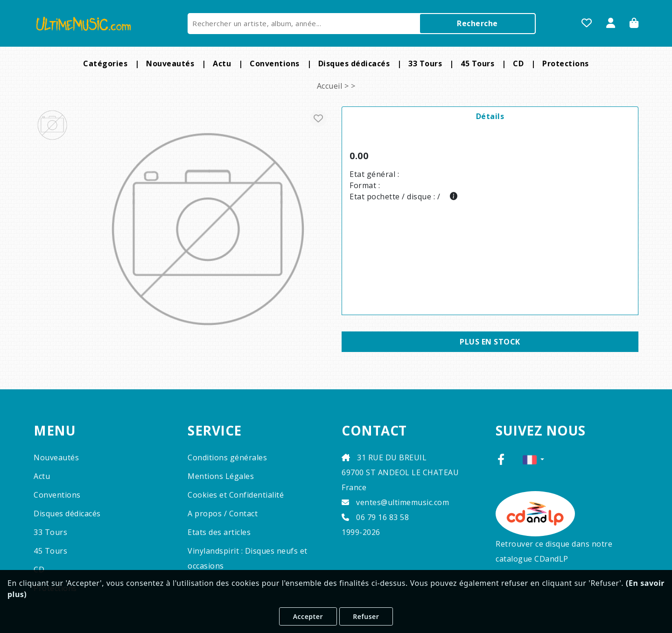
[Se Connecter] (611, 24)
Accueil (330, 86)
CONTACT (374, 431)
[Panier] (634, 24)
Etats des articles (219, 532)
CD (518, 63)
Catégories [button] (105, 63)
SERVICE (215, 431)
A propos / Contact (223, 513)
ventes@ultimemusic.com (395, 502)
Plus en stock (490, 342)
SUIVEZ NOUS (541, 431)
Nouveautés (170, 63)
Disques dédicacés (354, 63)
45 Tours (477, 63)
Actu (222, 63)
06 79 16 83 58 (375, 517)
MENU (55, 431)
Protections (566, 63)
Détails (490, 116)
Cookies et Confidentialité (236, 495)
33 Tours (425, 63)
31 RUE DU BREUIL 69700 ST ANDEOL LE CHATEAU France (400, 472)
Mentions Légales (221, 476)
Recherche (477, 23)
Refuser (366, 616)
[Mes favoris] (587, 24)
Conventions (275, 63)
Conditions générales (227, 457)
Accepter (308, 616)
